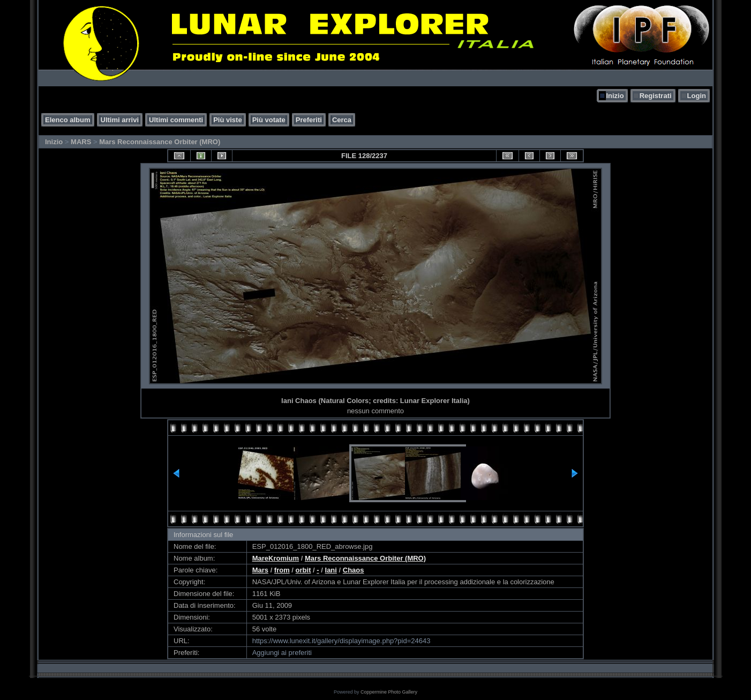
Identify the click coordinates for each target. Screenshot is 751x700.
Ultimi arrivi (120, 120)
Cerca (342, 120)
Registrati (656, 96)
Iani (331, 570)
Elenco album (68, 120)
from (282, 570)
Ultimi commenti (176, 120)
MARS (81, 142)
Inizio (615, 96)
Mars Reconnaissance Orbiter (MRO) (160, 142)
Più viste (227, 120)
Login (697, 96)
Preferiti (309, 120)
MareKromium (276, 558)
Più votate (269, 120)
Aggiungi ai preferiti (282, 653)
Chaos (354, 570)
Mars (260, 570)
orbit (303, 570)
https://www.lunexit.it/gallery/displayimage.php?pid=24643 (341, 641)
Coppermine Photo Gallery (389, 692)
